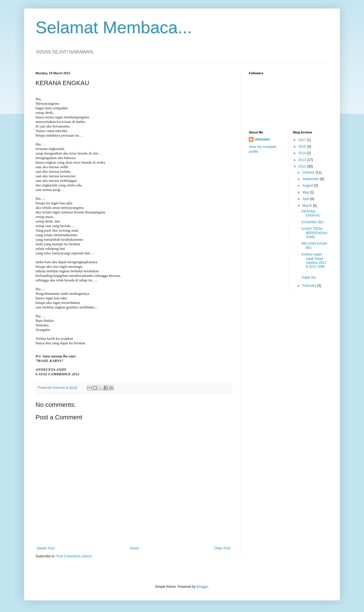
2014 (303, 153)
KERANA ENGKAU (311, 213)
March (308, 206)
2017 (303, 140)
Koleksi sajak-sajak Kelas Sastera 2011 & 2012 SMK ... (314, 263)
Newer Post (46, 548)
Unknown (262, 139)
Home (135, 548)
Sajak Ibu (309, 277)
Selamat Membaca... (114, 27)
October (309, 172)
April (306, 199)
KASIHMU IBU (313, 222)
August (308, 186)
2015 (303, 147)
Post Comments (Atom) (74, 556)
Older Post (222, 548)
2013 (303, 160)
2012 (303, 166)
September (311, 179)
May (306, 192)
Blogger (202, 587)
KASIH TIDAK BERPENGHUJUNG (314, 233)
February (310, 286)
